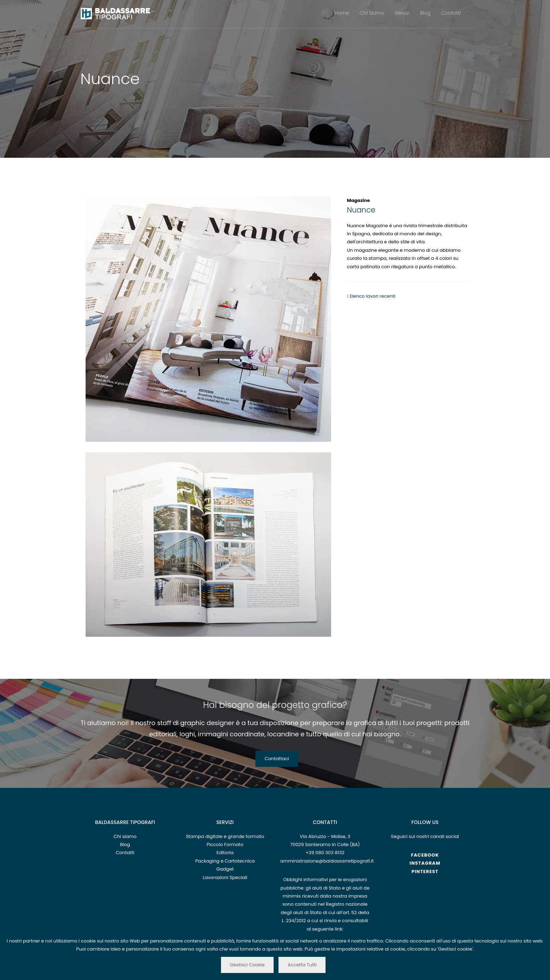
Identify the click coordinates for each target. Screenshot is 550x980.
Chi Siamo (372, 13)
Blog (425, 13)
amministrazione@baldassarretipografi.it (327, 861)
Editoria (225, 853)
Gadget (225, 869)
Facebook (425, 855)
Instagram (425, 863)
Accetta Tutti (302, 965)
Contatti (451, 13)
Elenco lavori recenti (371, 296)
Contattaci (277, 759)
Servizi (402, 13)
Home (342, 13)
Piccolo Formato (225, 844)
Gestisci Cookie (247, 965)
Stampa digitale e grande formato (225, 836)
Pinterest (425, 871)
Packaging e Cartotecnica (225, 861)
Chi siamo (125, 836)
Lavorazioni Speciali (225, 877)
